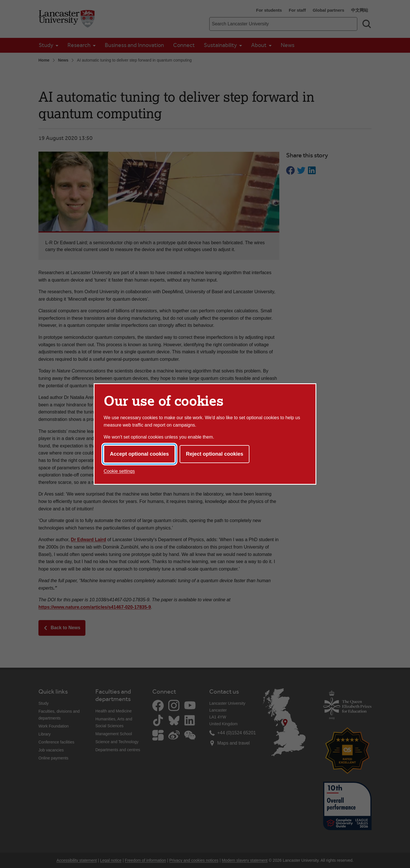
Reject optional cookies (215, 454)
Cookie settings (119, 471)
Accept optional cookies (139, 454)
